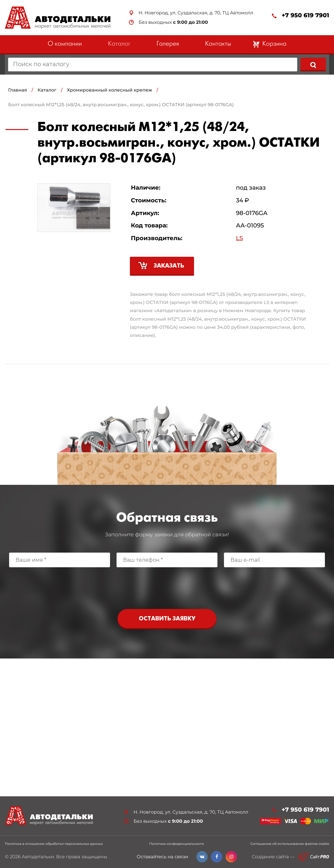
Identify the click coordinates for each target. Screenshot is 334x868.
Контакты (218, 44)
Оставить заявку (167, 619)
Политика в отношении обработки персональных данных (54, 844)
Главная (18, 90)
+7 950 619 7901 (305, 15)
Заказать (169, 266)
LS (240, 238)
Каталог (119, 44)
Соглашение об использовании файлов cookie (290, 844)
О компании (65, 44)
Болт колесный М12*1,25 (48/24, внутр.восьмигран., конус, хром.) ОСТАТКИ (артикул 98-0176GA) (121, 105)
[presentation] (167, 586)
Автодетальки (38, 857)
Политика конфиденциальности (176, 844)
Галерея (168, 44)
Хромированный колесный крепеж (110, 90)
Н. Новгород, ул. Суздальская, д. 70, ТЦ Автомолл (196, 13)
